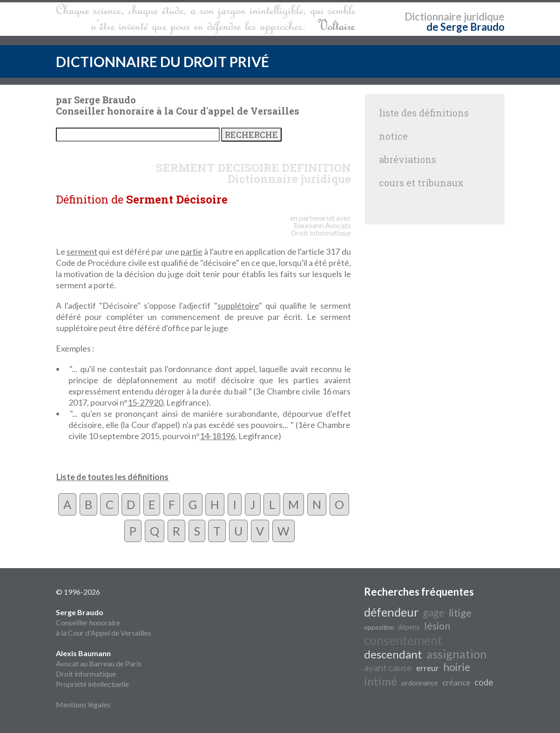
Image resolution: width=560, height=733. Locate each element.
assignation (457, 654)
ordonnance (420, 683)
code (484, 682)
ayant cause (388, 667)
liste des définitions (424, 113)
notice (393, 136)
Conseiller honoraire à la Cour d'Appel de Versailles (104, 622)
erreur (428, 668)
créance (456, 682)
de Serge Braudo (466, 27)
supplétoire (238, 305)
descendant (393, 654)
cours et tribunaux (421, 183)
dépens (409, 627)
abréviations (408, 159)
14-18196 (217, 436)
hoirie (457, 667)
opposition (379, 627)
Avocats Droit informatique (321, 229)
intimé (381, 681)
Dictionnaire (433, 17)
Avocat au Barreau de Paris (99, 663)
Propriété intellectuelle (92, 684)
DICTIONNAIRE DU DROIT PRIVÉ (162, 61)
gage (434, 613)
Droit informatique (86, 674)
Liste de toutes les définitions (112, 477)
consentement (403, 640)
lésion (437, 626)
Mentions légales (83, 704)
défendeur (391, 612)
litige (460, 613)
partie (192, 251)
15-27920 (145, 402)
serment (82, 251)
